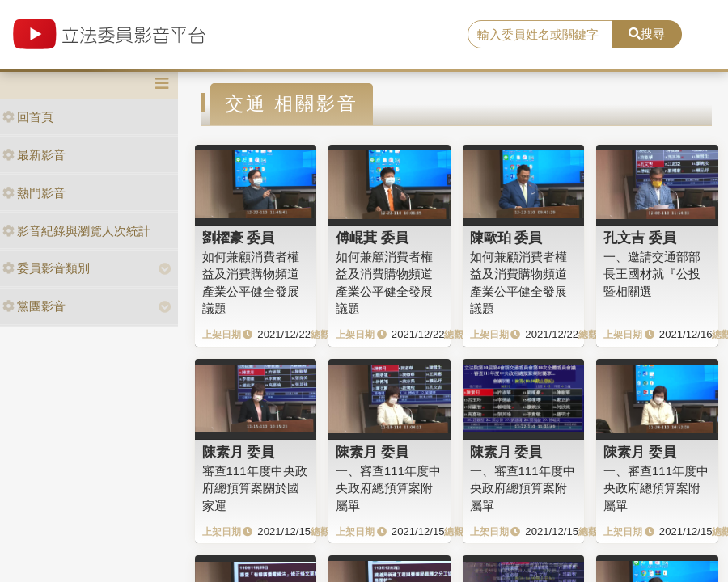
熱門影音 (34, 193)
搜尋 (647, 34)
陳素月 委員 (239, 452)
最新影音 (34, 155)
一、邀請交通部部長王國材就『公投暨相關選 (652, 274)
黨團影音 (34, 306)
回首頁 (28, 117)
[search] (540, 35)
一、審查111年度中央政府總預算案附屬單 (388, 488)
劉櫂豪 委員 (239, 238)
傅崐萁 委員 (372, 238)
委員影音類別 (46, 268)
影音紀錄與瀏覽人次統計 (76, 231)
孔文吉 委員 (640, 238)
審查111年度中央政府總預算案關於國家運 (255, 488)
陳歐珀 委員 (506, 238)
